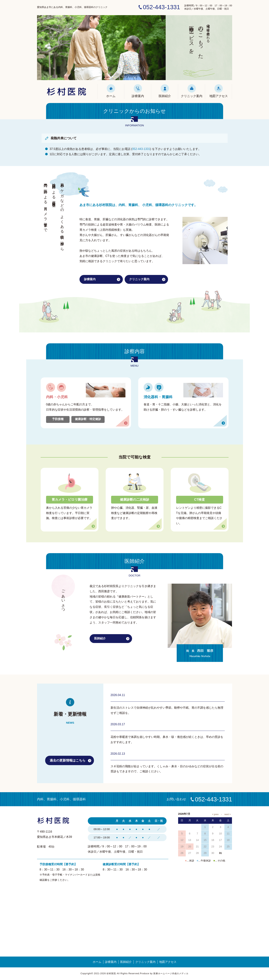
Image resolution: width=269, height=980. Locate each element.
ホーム (111, 91)
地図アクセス (219, 91)
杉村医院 (67, 91)
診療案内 (138, 91)
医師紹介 (165, 91)
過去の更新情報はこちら (68, 760)
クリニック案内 (192, 91)
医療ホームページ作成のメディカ (171, 974)
